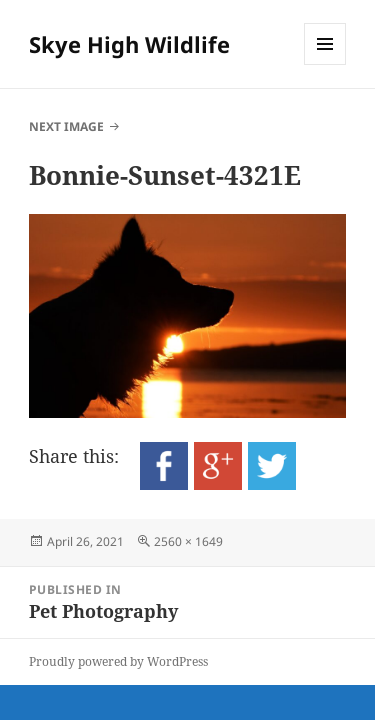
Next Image (66, 126)
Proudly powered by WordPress (118, 661)
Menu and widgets (325, 64)
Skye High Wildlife (129, 44)
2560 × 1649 (188, 541)
